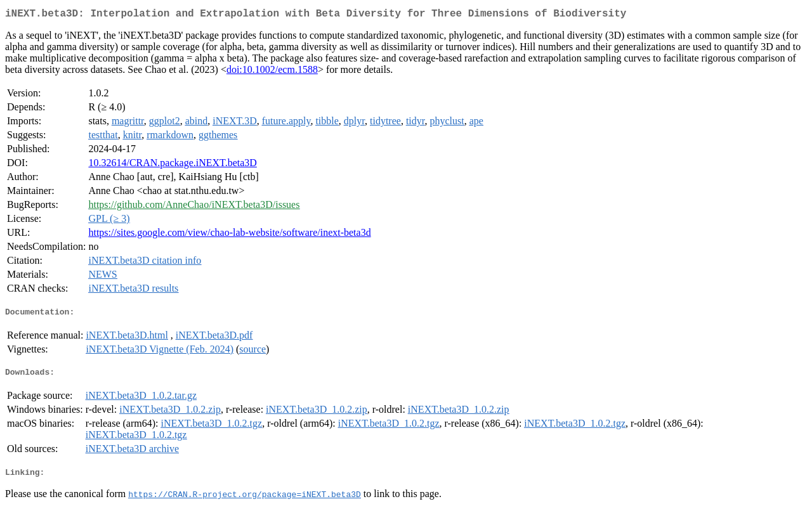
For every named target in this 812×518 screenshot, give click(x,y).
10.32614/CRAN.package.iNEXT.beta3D (172, 165)
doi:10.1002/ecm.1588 (272, 72)
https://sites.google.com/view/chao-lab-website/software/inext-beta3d (229, 235)
